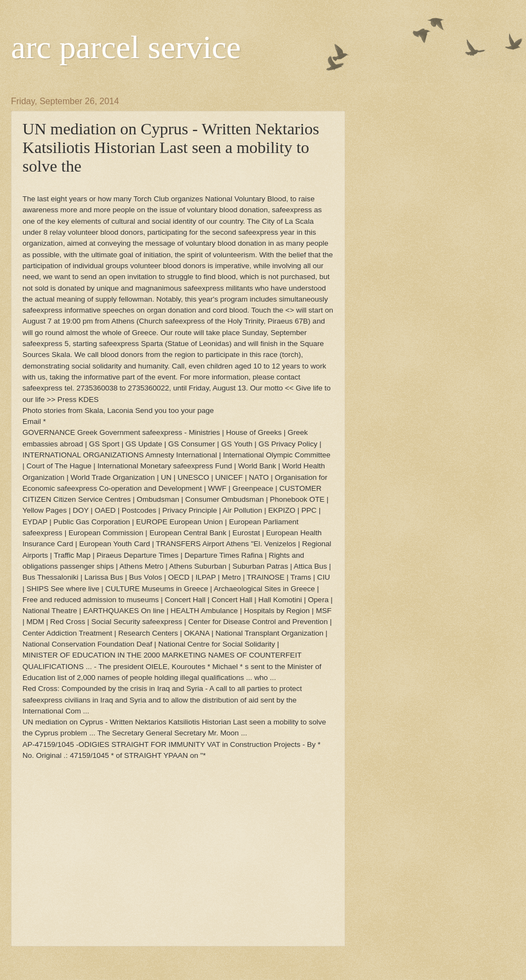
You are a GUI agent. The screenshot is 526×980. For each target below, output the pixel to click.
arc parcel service (126, 47)
